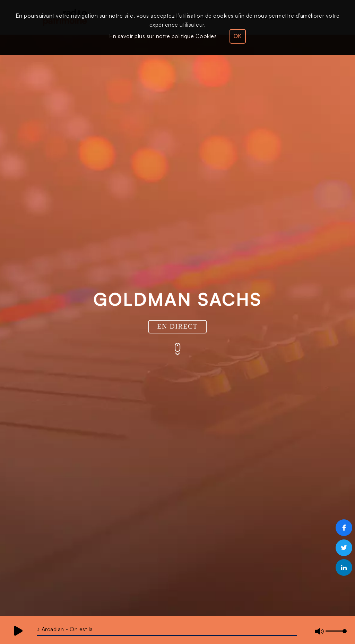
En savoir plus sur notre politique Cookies (163, 36)
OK (238, 36)
